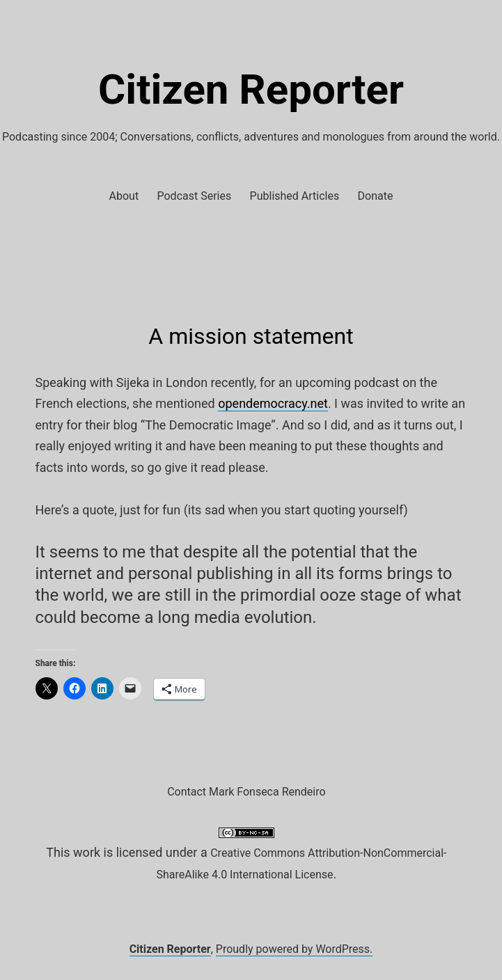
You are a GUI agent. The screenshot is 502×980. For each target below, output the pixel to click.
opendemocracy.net (273, 403)
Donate (376, 196)
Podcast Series (195, 196)
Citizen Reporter (251, 89)
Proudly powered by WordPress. (295, 949)
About (124, 196)
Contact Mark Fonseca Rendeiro (246, 792)
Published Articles (295, 196)
